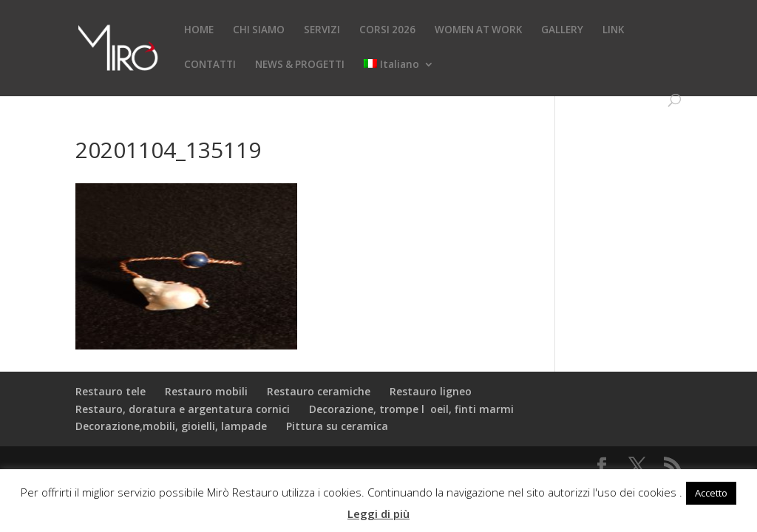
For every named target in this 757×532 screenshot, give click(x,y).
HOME (199, 30)
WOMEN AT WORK (478, 30)
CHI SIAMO (259, 30)
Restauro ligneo (431, 391)
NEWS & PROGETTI (300, 65)
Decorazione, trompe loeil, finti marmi (411, 409)
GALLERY (562, 30)
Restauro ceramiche (319, 391)
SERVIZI (322, 30)
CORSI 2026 (387, 30)
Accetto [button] (711, 493)
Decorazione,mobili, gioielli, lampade (171, 426)
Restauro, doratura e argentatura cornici (183, 409)
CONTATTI (210, 65)
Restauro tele (111, 391)
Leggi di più (378, 514)
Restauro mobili (206, 391)
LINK (613, 30)
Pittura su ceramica (337, 426)
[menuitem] (399, 76)
